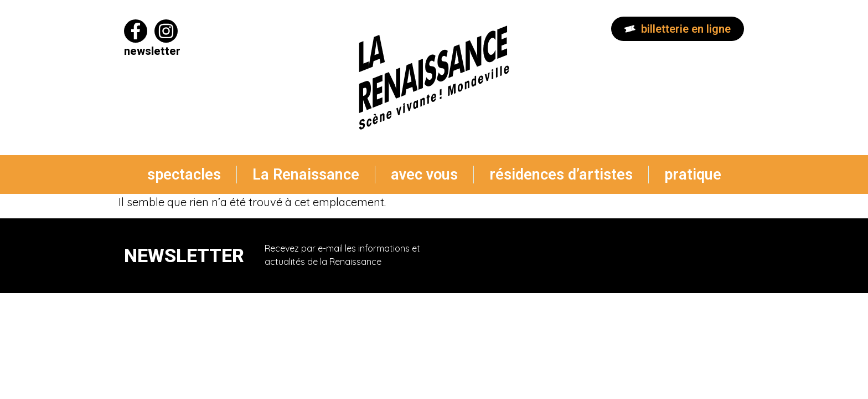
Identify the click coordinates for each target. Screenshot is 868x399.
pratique (693, 175)
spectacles (184, 175)
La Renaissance (306, 175)
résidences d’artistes (561, 175)
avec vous (424, 175)
